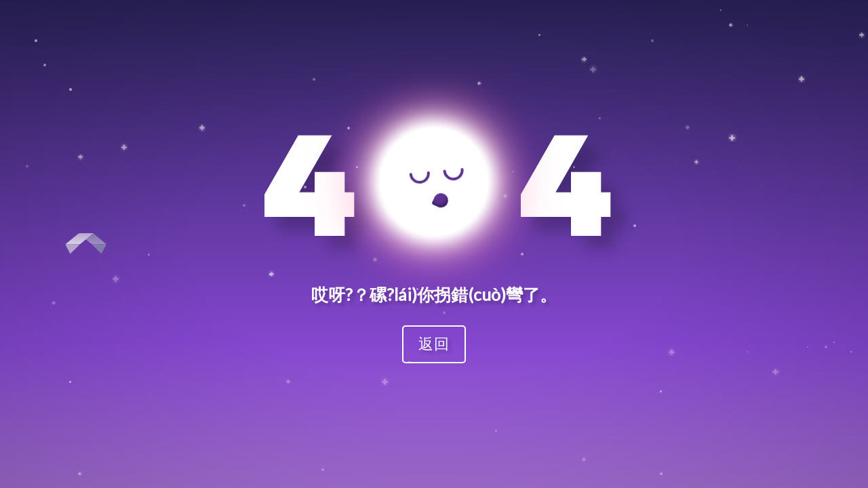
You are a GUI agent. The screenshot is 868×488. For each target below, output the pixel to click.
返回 (434, 343)
